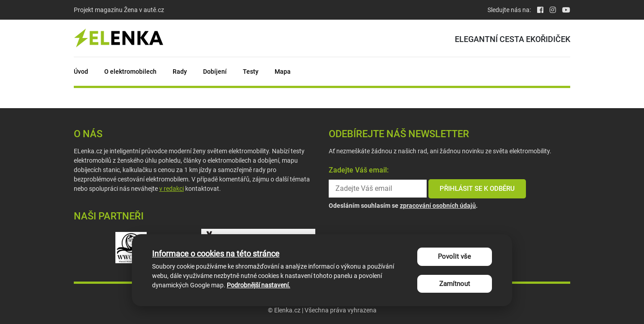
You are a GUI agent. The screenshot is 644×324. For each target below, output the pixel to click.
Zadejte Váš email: (359, 170)
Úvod (81, 72)
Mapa (283, 72)
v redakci (172, 189)
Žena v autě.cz (144, 10)
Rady (180, 72)
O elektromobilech (130, 72)
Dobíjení (215, 72)
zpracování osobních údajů (438, 206)
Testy (251, 72)
